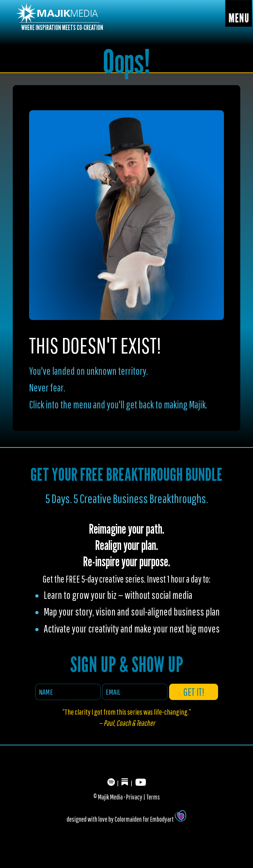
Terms (153, 797)
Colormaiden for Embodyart (150, 819)
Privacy (134, 797)
